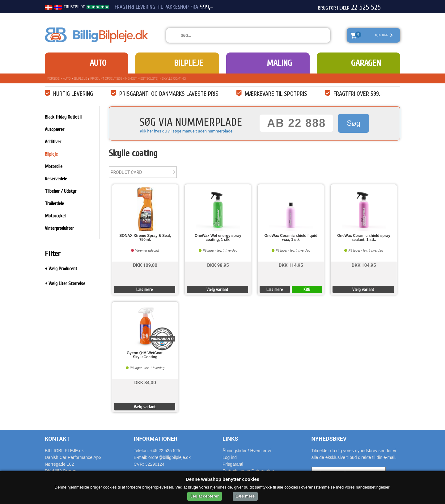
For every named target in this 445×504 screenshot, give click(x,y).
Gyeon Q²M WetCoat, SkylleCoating (145, 355)
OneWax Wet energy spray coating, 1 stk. (218, 238)
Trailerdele (54, 204)
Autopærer (55, 129)
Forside (53, 79)
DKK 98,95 (218, 265)
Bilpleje (189, 63)
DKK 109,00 (145, 265)
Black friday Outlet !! (64, 117)
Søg (354, 123)
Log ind (230, 457)
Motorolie (54, 166)
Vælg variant (217, 290)
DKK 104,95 (364, 265)
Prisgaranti (233, 464)
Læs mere (145, 290)
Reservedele (56, 179)
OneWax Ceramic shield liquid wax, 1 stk (291, 238)
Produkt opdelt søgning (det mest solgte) (125, 79)
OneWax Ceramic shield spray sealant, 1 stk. (364, 238)
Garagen (366, 63)
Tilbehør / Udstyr (61, 191)
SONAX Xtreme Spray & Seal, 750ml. (145, 238)
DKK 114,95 (291, 265)
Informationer (156, 439)
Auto (98, 63)
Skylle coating (174, 79)
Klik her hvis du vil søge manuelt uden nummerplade (186, 131)
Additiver (53, 142)
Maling (279, 63)
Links (230, 439)
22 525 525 (366, 7)
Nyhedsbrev (329, 439)
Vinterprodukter (59, 228)
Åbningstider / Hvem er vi (247, 451)
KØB (307, 290)
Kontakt (57, 439)
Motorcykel (55, 216)
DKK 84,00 (145, 382)
